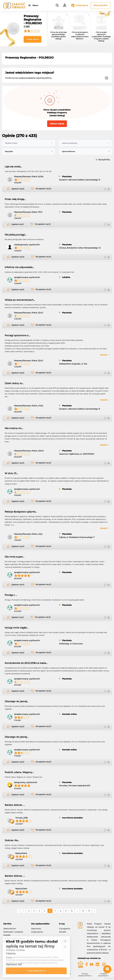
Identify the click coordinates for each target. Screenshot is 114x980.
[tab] (15, 924)
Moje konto (36, 929)
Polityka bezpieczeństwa (85, 975)
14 (89, 911)
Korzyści (7, 935)
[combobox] (28, 143)
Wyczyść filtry (104, 160)
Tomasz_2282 (22, 818)
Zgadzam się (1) (18, 224)
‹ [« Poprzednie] (19, 911)
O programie (65, 929)
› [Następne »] (94, 911)
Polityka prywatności (103, 975)
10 (72, 911)
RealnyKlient (21, 853)
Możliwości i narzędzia (13, 932)
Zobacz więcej (57, 124)
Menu (35, 5)
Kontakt (63, 932)
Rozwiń (104, 355)
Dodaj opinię (82, 5)
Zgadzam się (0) (18, 189)
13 (83, 911)
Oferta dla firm (101, 5)
